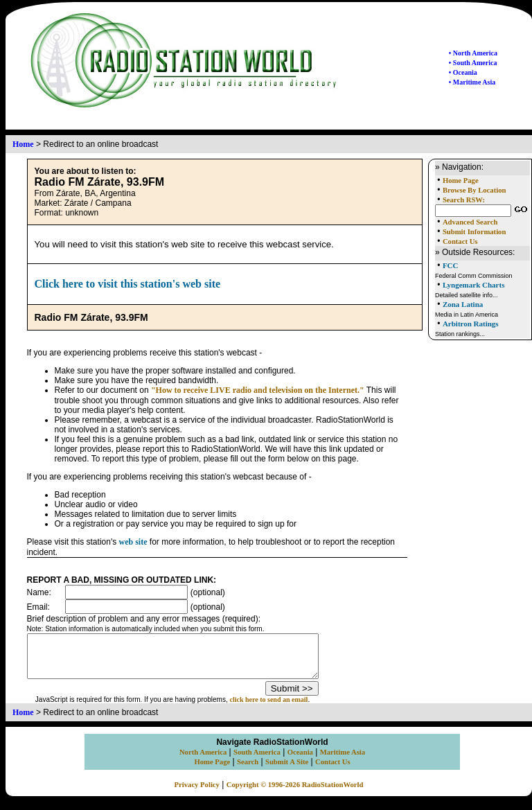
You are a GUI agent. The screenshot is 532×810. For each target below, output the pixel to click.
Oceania (300, 760)
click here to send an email (286, 708)
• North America (473, 53)
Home (23, 144)
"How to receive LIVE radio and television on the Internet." (258, 390)
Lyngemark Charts (474, 285)
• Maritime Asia (472, 82)
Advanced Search (470, 222)
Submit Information (474, 232)
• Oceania (463, 72)
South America (257, 760)
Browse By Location (475, 190)
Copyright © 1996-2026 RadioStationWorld (295, 793)
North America (203, 760)
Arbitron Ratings (471, 324)
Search (248, 770)
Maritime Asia (343, 760)
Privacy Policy (197, 793)
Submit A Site (287, 770)
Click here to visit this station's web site (128, 284)
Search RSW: (464, 200)
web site (133, 542)
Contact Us (460, 241)
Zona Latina (463, 304)
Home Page (461, 181)
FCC (451, 265)
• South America (473, 63)
